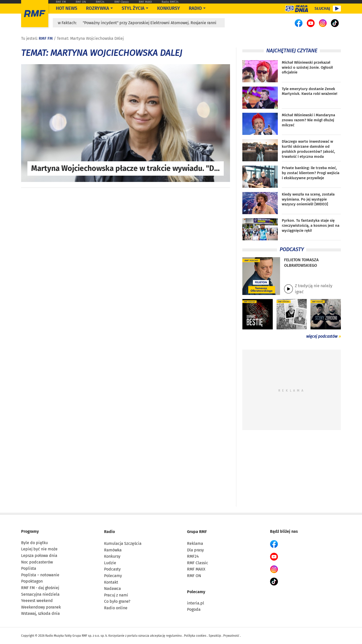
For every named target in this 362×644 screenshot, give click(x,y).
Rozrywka (98, 8)
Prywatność (231, 636)
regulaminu (174, 636)
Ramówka (113, 550)
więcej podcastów (322, 336)
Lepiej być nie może (39, 549)
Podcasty (112, 569)
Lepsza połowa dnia (39, 556)
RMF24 (100, 2)
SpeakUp (215, 636)
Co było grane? (117, 601)
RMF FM (61, 2)
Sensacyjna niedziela (40, 594)
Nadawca (112, 589)
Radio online (116, 608)
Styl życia (133, 8)
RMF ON (81, 2)
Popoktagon (32, 581)
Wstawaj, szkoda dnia (40, 613)
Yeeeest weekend (37, 601)
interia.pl (196, 603)
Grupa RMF (197, 532)
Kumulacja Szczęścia (123, 543)
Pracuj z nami (116, 595)
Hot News (66, 8)
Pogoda (194, 609)
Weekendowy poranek (41, 607)
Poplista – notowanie (40, 575)
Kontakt (111, 582)
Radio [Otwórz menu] (195, 8)
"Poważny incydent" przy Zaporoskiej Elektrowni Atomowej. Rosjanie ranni (150, 23)
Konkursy (169, 8)
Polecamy (113, 576)
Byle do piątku (34, 543)
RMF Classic (122, 2)
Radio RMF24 (170, 2)
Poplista (29, 568)
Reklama (195, 543)
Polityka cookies (195, 636)
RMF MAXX (145, 2)
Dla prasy (195, 550)
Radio (109, 532)
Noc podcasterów (37, 562)
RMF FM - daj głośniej (40, 588)
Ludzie (110, 563)
